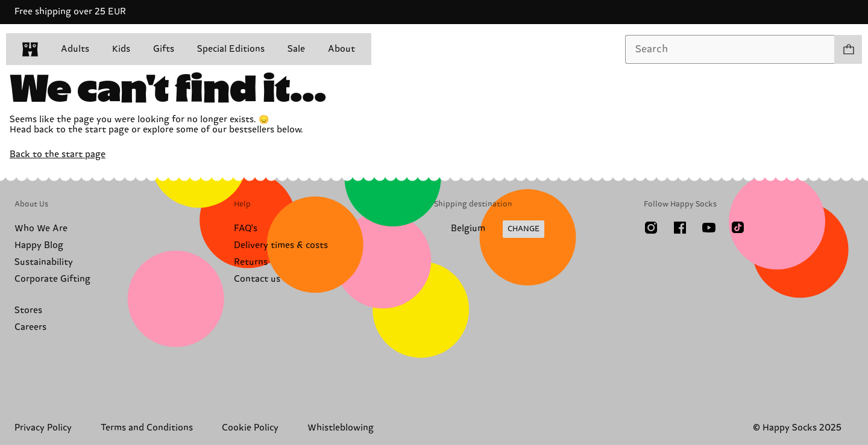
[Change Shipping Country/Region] (489, 229)
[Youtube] (709, 228)
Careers (30, 327)
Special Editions (231, 49)
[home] (30, 49)
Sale (296, 49)
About (341, 49)
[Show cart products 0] (848, 49)
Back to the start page (58, 154)
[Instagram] (651, 228)
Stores (28, 310)
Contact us (257, 279)
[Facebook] (680, 228)
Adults (75, 49)
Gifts (164, 49)
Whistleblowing (341, 428)
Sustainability (44, 262)
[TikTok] (738, 228)
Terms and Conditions (147, 428)
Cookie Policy (250, 428)
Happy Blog (39, 245)
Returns (251, 262)
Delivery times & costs (281, 245)
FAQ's (246, 229)
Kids (121, 49)
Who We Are (41, 229)
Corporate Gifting (52, 279)
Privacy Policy (43, 428)
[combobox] (730, 49)
